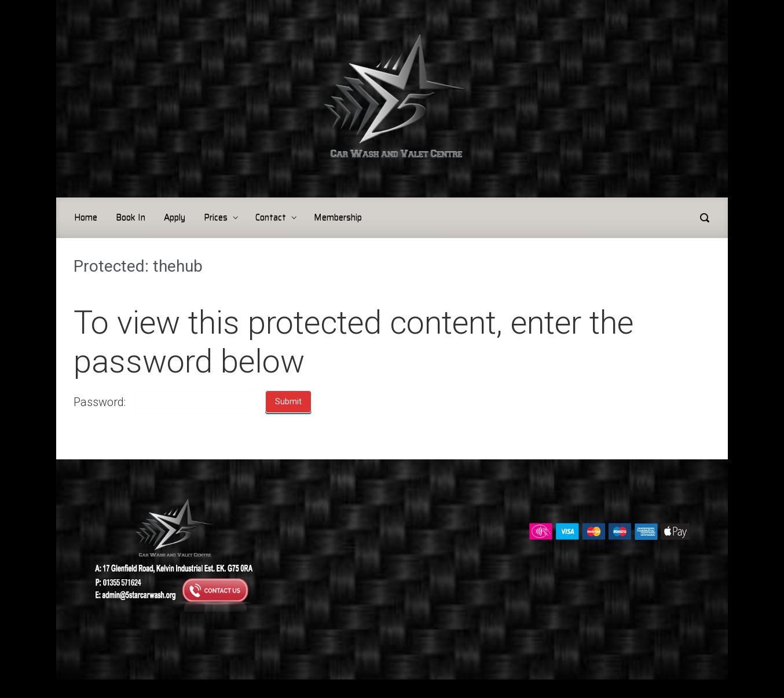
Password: (100, 402)
